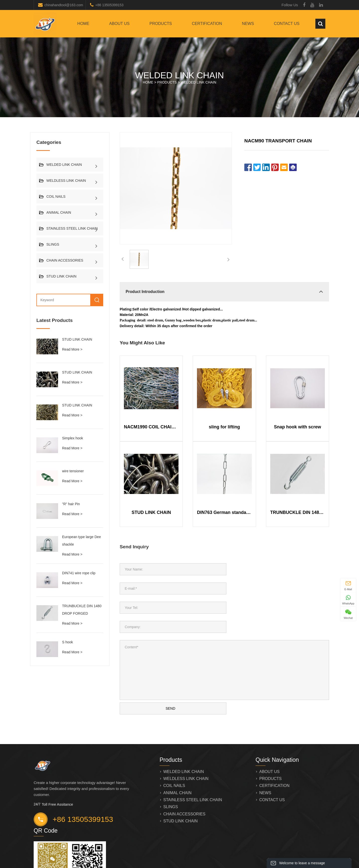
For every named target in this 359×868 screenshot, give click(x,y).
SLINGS (53, 244)
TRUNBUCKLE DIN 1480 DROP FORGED (298, 512)
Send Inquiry (134, 547)
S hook (68, 642)
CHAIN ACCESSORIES (65, 260)
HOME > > (180, 82)
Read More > (72, 349)
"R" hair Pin (71, 504)
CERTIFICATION (207, 24)
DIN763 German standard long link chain (224, 512)
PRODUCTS (161, 24)
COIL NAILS (56, 196)
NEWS (248, 24)
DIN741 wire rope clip (79, 573)
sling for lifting (224, 427)
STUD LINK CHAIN (61, 276)
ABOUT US (119, 24)
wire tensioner (73, 471)
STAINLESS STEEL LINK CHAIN (72, 228)
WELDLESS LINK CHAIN (66, 181)
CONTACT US (287, 24)
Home (83, 24)
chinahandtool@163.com (64, 5)
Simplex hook (73, 438)
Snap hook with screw (298, 427)
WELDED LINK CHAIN (198, 82)
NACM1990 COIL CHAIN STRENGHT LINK (151, 427)
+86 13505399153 (109, 5)
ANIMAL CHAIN (59, 212)
